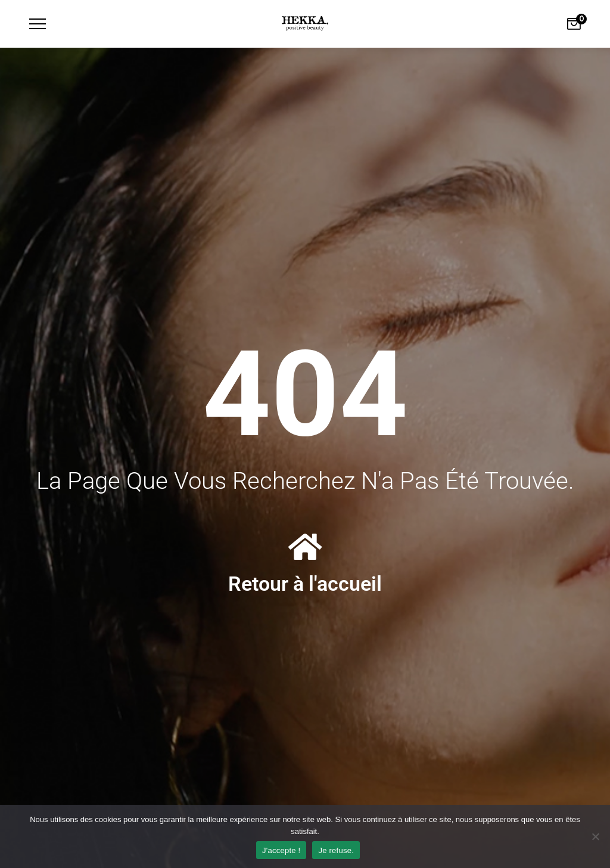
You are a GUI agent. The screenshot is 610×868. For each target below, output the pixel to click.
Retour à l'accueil (305, 584)
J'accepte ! (281, 850)
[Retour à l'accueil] (305, 547)
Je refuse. (336, 850)
